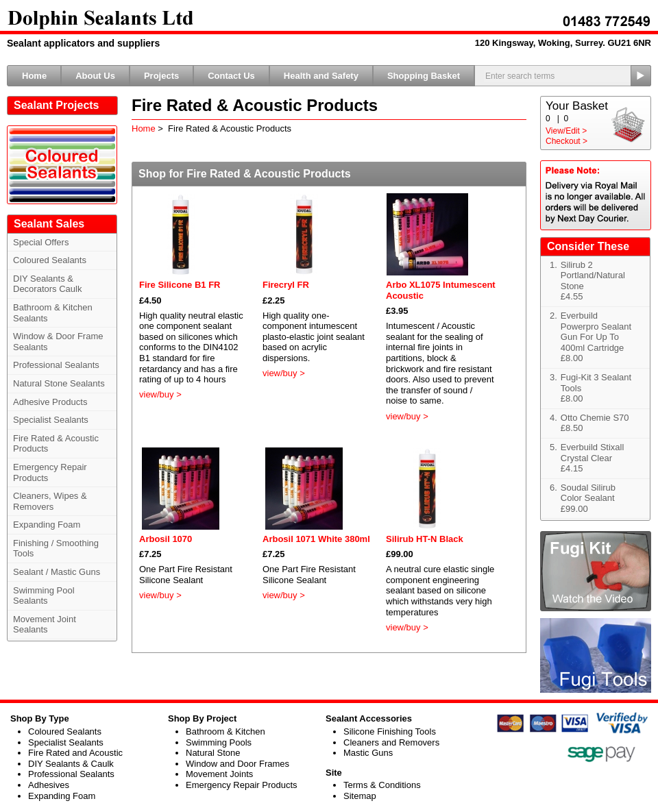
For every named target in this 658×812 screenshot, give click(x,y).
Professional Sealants (56, 365)
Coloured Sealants (50, 260)
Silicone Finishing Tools (390, 731)
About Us (95, 76)
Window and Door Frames (237, 764)
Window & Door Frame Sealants (58, 342)
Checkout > (566, 141)
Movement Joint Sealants (45, 625)
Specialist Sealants (51, 420)
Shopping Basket (424, 76)
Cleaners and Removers (391, 742)
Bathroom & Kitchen (226, 731)
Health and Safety (321, 76)
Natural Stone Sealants (59, 383)
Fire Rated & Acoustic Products (56, 444)
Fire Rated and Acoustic (75, 753)
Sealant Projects (57, 105)
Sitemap (360, 796)
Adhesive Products (50, 402)
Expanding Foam (47, 525)
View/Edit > (566, 131)
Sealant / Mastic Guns (57, 572)
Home (34, 76)
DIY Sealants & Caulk (71, 764)
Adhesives (49, 785)
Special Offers (41, 242)
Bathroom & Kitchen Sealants (53, 313)
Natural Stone (213, 753)
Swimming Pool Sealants (44, 596)
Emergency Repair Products (50, 472)
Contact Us (231, 76)
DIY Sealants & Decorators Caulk (47, 284)
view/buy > (160, 394)
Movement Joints (219, 774)
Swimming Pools (219, 742)
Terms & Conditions (382, 785)
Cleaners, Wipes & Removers (50, 501)
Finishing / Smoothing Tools (56, 549)
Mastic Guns (368, 753)
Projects (161, 76)
